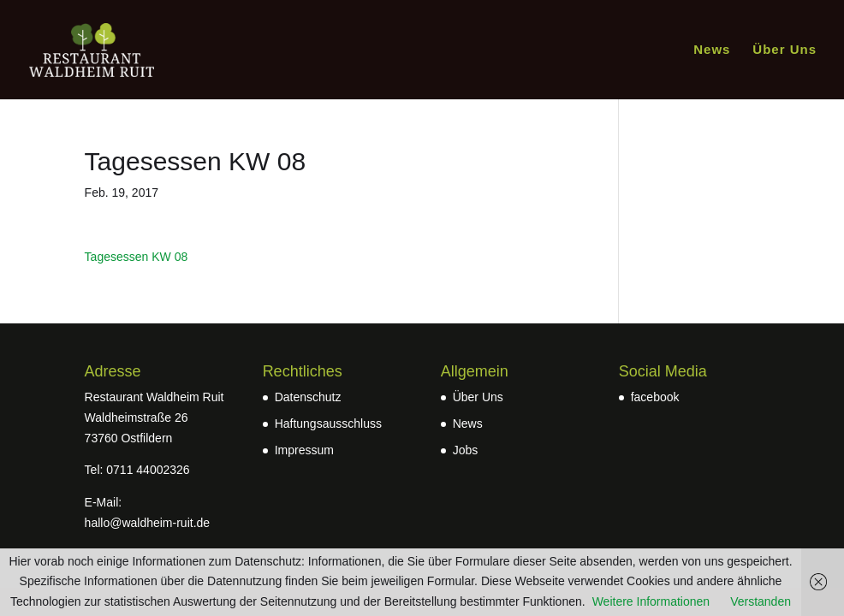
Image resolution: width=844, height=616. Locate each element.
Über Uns (785, 50)
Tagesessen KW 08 (137, 257)
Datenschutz (308, 397)
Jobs (466, 450)
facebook (655, 397)
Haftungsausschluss (328, 423)
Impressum (304, 450)
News (712, 50)
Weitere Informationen (651, 601)
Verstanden (761, 601)
